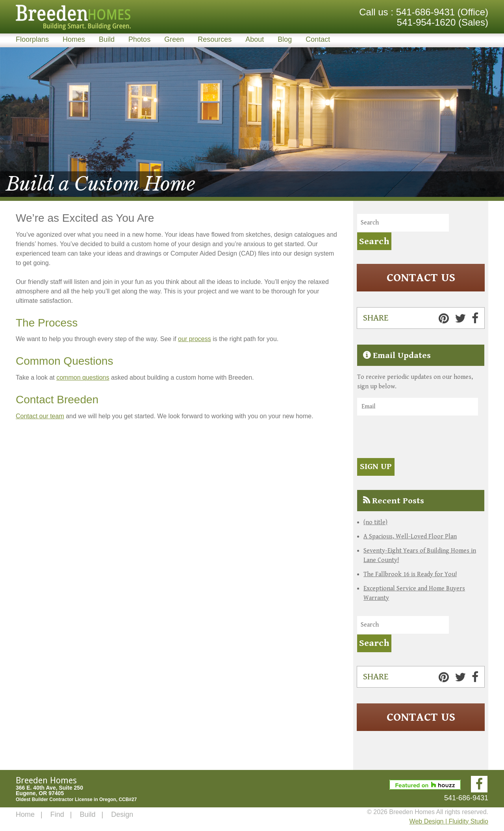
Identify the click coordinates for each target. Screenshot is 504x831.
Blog (285, 39)
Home (25, 814)
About (255, 39)
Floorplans (32, 39)
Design (122, 814)
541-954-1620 (426, 22)
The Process (47, 323)
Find (57, 814)
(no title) (375, 522)
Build (107, 39)
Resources (215, 39)
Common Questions (64, 361)
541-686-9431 (425, 12)
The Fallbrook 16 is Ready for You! (410, 574)
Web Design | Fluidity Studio (449, 821)
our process (195, 339)
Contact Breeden (57, 400)
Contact (318, 39)
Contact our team (40, 416)
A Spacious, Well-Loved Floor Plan (410, 536)
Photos (139, 39)
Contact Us (421, 278)
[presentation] (417, 438)
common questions (83, 377)
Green (174, 39)
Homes (74, 39)
